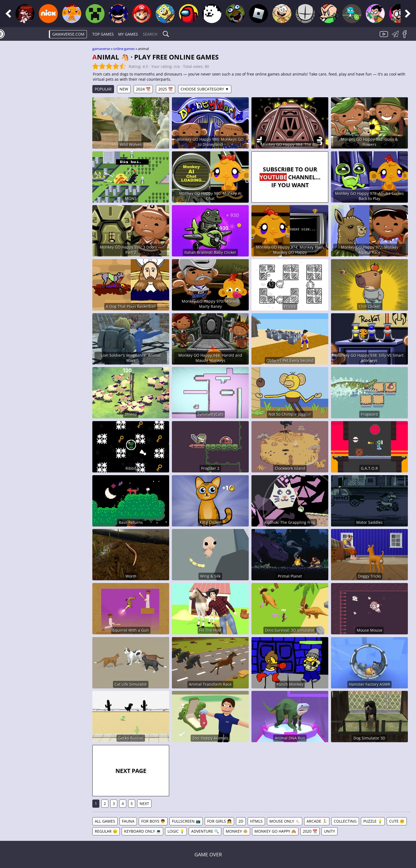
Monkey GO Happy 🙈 (275, 831)
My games (128, 34)
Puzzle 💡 (373, 821)
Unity (330, 831)
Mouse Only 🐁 (285, 821)
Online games (124, 49)
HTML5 (256, 821)
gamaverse (101, 49)
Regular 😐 (106, 831)
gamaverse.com (68, 34)
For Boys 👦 (153, 821)
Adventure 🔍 (205, 831)
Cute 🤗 (397, 821)
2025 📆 (166, 89)
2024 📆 (143, 89)
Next (144, 803)
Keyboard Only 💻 (142, 831)
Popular (103, 89)
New (124, 89)
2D (241, 821)
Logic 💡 (176, 831)
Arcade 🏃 (317, 821)
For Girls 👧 (219, 821)
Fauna (128, 821)
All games (105, 821)
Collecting (345, 821)
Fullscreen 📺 (186, 821)
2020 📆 (310, 831)
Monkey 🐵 (237, 831)
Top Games (103, 34)
